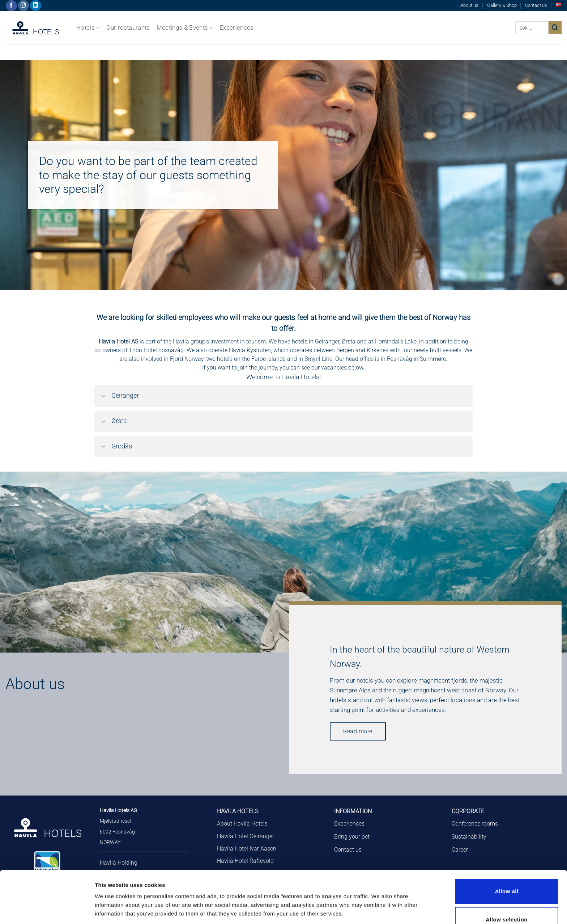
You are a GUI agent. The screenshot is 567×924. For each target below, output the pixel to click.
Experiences (237, 28)
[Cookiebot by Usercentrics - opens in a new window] (47, 910)
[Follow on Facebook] (11, 6)
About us (469, 5)
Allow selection (507, 875)
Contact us (536, 5)
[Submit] (555, 28)
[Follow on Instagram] (24, 6)
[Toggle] (103, 397)
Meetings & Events (185, 28)
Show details (380, 892)
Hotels (88, 28)
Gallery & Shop (502, 5)
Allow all (507, 846)
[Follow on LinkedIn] (36, 6)
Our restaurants (128, 28)
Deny (507, 902)
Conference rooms (475, 824)
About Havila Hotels (242, 824)
